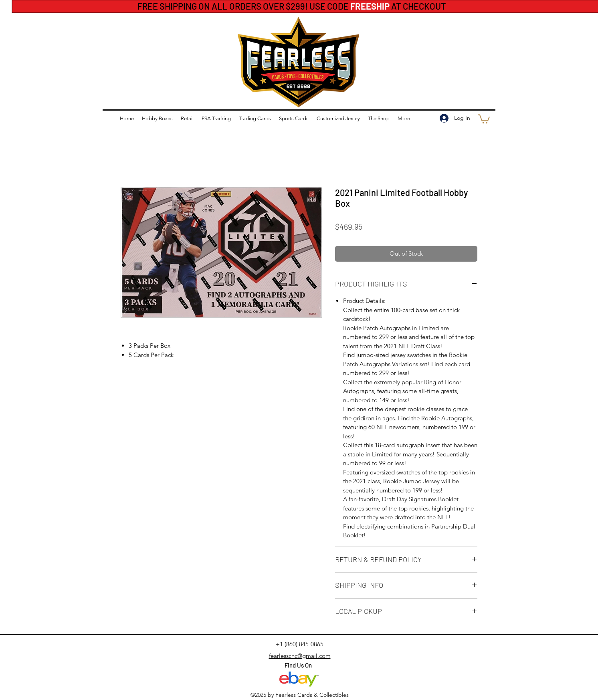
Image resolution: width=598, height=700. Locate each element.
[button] (484, 118)
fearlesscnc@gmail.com (300, 656)
